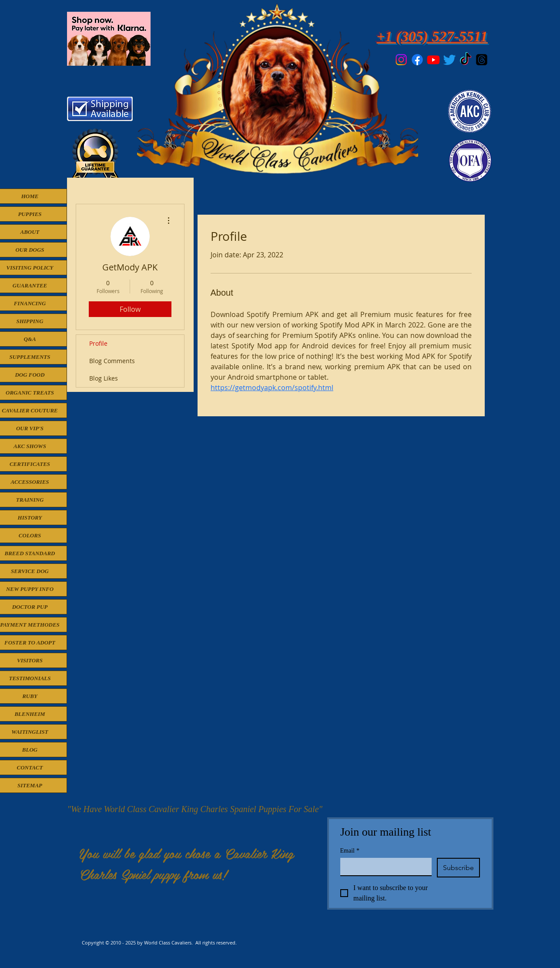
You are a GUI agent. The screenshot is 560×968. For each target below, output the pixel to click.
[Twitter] (449, 60)
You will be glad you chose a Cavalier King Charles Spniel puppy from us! (186, 863)
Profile (98, 343)
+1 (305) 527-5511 (432, 36)
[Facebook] (417, 60)
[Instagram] (401, 60)
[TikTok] (466, 60)
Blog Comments (112, 361)
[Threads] (482, 60)
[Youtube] (433, 60)
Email (350, 851)
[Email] (384, 867)
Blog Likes (104, 378)
